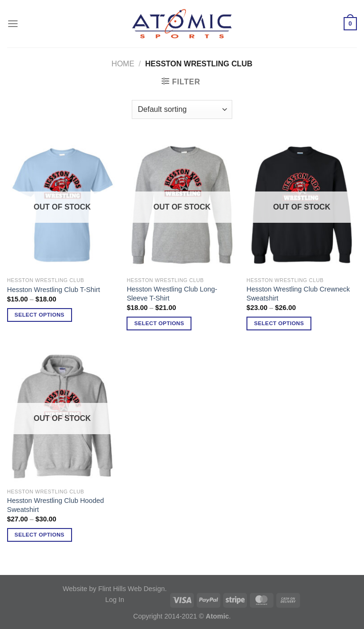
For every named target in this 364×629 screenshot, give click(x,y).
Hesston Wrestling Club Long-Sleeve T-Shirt (172, 294)
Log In (115, 600)
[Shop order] (182, 109)
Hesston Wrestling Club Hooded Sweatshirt (56, 505)
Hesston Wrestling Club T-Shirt (54, 290)
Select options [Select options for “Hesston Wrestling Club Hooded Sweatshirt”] (40, 535)
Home (123, 64)
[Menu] (13, 23)
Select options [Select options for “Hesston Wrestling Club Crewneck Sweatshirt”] (279, 323)
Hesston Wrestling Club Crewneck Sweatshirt (298, 294)
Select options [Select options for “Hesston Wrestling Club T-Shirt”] (40, 315)
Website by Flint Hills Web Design (114, 589)
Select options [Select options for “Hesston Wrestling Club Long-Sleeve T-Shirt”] (159, 323)
